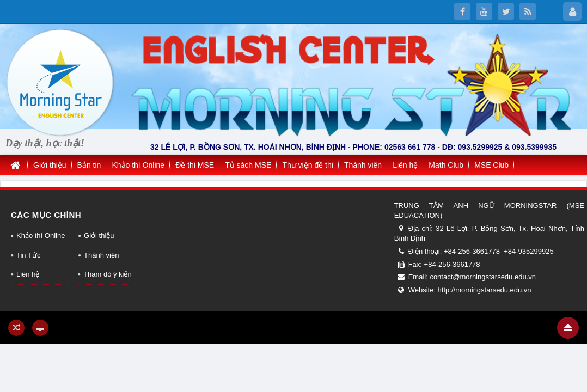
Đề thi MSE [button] (195, 165)
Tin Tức (28, 255)
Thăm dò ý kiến (108, 274)
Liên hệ (28, 274)
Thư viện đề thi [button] (307, 165)
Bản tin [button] (89, 165)
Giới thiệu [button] (50, 165)
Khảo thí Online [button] (138, 165)
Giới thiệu (99, 235)
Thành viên (101, 255)
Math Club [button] (446, 165)
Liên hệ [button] (405, 165)
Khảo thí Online (41, 235)
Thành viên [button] (363, 165)
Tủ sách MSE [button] (248, 165)
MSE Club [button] (491, 165)
